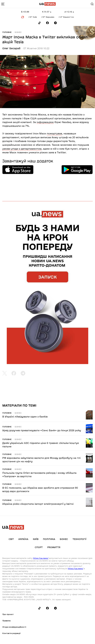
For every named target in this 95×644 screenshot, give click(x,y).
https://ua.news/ (41, 558)
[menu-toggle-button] (3, 4)
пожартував (54, 133)
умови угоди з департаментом (22, 149)
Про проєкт (8, 614)
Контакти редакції (11, 633)
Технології (79, 539)
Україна (23, 539)
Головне (7, 32)
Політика (49, 539)
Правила (6, 621)
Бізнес (18, 32)
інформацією (45, 122)
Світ (11, 539)
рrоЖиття (54, 547)
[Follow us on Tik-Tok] (39, 23)
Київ (36, 539)
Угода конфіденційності (14, 627)
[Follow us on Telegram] (55, 23)
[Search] (92, 4)
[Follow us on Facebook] (47, 23)
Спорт (39, 547)
